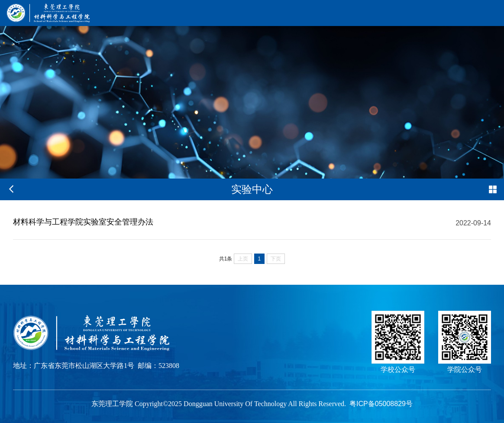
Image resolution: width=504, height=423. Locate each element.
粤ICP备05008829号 (381, 404)
